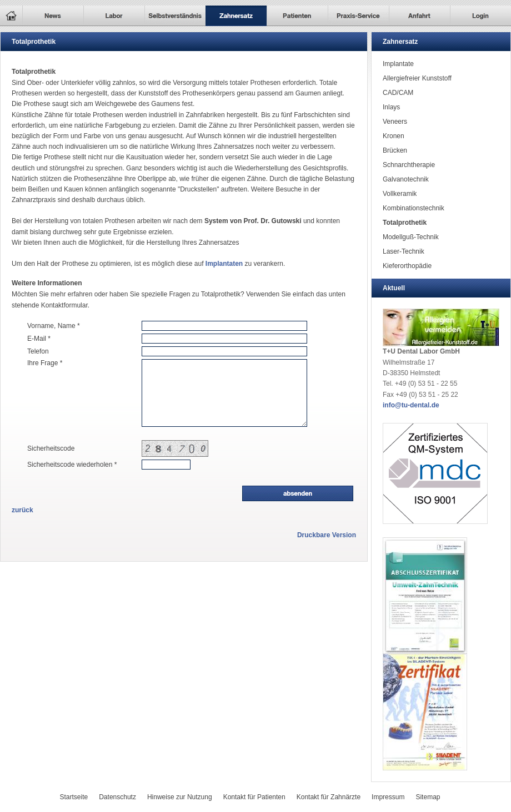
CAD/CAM (398, 93)
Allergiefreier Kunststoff (417, 78)
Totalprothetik (405, 223)
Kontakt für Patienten (254, 797)
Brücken (395, 150)
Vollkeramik (400, 194)
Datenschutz (117, 797)
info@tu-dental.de (411, 405)
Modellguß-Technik (411, 237)
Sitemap (428, 797)
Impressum (388, 797)
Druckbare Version (327, 535)
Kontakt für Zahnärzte (329, 797)
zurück (22, 510)
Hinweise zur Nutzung (180, 797)
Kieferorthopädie (407, 266)
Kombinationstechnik (414, 208)
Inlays (391, 107)
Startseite (74, 797)
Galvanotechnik (406, 179)
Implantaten (224, 264)
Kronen (394, 136)
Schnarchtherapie (409, 165)
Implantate (398, 64)
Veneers (395, 122)
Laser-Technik (404, 251)
